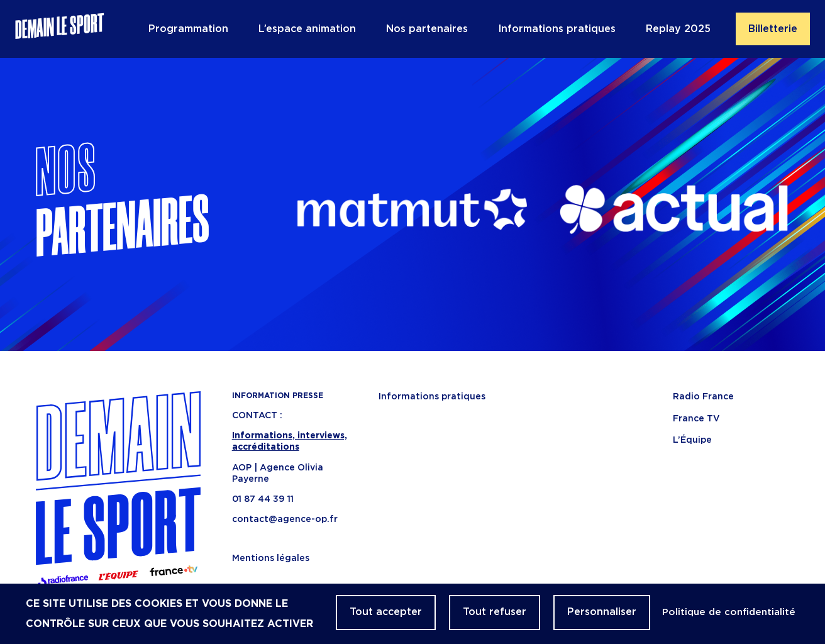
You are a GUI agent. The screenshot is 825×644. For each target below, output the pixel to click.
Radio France (703, 397)
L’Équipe (692, 440)
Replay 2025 (678, 29)
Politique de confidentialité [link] (729, 612)
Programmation (188, 29)
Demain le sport (59, 29)
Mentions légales (271, 558)
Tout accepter (386, 612)
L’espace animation (307, 29)
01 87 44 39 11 (263, 499)
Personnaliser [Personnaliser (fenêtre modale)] (602, 612)
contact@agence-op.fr (285, 519)
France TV (696, 419)
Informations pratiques (557, 29)
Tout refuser (495, 612)
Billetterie (773, 29)
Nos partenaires (427, 29)
